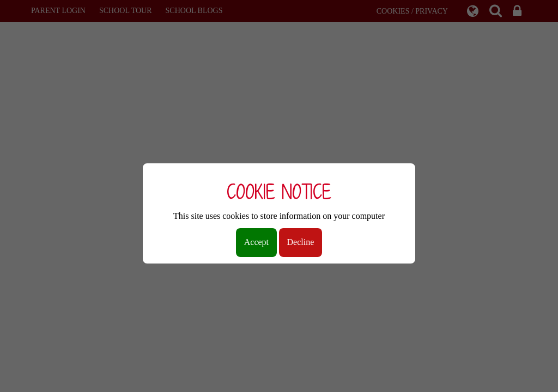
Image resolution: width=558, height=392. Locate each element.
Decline (301, 242)
